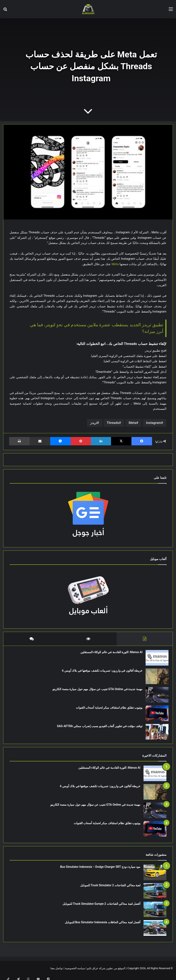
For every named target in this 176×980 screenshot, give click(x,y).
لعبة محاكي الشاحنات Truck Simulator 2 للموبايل (110, 889)
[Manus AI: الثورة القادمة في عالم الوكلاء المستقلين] (155, 660)
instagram (154, 423)
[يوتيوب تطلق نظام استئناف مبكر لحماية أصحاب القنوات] (155, 715)
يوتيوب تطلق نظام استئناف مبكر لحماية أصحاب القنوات (107, 710)
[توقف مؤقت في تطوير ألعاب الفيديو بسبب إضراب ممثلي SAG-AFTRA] (155, 734)
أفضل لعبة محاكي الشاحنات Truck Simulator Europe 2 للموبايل (101, 908)
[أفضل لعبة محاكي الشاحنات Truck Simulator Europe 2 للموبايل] (155, 914)
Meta (115, 264)
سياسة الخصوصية (75, 972)
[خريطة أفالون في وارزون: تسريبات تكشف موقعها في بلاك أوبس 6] (155, 678)
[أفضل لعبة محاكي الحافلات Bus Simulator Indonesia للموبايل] (155, 932)
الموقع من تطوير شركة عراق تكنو (106, 972)
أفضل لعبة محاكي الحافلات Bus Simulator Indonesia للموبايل (103, 926)
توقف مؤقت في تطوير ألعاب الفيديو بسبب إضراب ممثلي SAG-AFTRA (98, 728)
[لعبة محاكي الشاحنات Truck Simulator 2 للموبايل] (155, 895)
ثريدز (94, 423)
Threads (113, 423)
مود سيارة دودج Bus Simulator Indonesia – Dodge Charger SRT (100, 871)
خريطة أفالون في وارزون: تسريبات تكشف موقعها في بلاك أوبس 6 (100, 673)
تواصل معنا (57, 972)
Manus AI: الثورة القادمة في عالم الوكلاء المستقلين (109, 654)
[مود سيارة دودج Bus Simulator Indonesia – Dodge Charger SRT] (155, 877)
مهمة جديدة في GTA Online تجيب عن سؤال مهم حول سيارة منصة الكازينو (95, 691)
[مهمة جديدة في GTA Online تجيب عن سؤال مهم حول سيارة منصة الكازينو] (155, 697)
